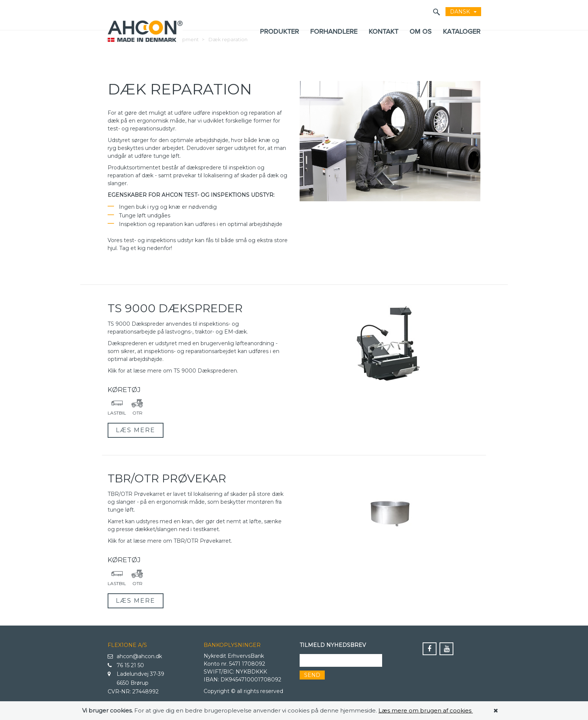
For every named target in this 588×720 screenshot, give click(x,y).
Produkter (279, 31)
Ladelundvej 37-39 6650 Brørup (136, 678)
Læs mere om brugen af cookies (426, 710)
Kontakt (383, 31)
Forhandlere (334, 31)
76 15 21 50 (126, 666)
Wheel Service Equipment (167, 54)
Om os (421, 31)
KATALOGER (462, 31)
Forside (116, 54)
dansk (463, 12)
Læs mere (136, 430)
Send (312, 675)
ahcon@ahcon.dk (135, 657)
